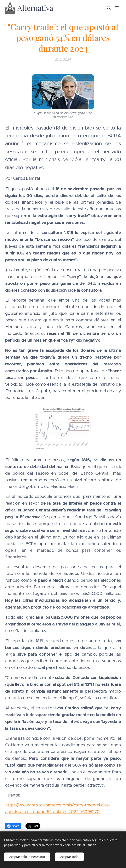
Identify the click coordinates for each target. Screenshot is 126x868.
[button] (108, 8)
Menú (117, 8)
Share (13, 826)
